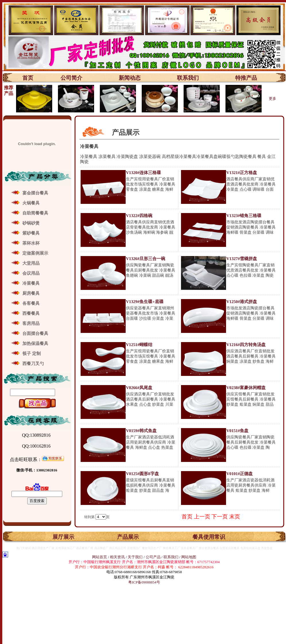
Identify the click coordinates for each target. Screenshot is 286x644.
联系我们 (188, 78)
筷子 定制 (32, 354)
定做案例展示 (35, 253)
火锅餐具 (31, 203)
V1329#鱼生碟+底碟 (145, 302)
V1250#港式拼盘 (242, 302)
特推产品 (246, 78)
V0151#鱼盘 (237, 431)
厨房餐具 (31, 293)
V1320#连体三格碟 (143, 173)
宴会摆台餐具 (35, 193)
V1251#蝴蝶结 (139, 345)
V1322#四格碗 (139, 216)
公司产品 (153, 557)
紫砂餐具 (31, 233)
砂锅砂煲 (31, 223)
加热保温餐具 (35, 344)
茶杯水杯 (31, 243)
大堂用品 (31, 263)
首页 (28, 78)
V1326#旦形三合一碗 (146, 259)
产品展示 (128, 537)
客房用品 (31, 323)
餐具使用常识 (209, 537)
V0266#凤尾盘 (139, 388)
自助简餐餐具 (35, 213)
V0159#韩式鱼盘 (141, 431)
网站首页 (100, 557)
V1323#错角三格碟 (244, 216)
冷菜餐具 (31, 283)
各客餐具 (31, 303)
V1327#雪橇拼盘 (242, 259)
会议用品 (31, 273)
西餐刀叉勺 (33, 364)
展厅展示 (63, 537)
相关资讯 (117, 557)
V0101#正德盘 (240, 474)
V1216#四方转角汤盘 (246, 345)
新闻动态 (130, 78)
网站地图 (189, 557)
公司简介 (71, 78)
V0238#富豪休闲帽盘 (246, 388)
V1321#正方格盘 (242, 173)
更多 (273, 98)
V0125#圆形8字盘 (142, 474)
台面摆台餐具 (35, 333)
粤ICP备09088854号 (144, 582)
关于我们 (136, 557)
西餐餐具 (31, 313)
